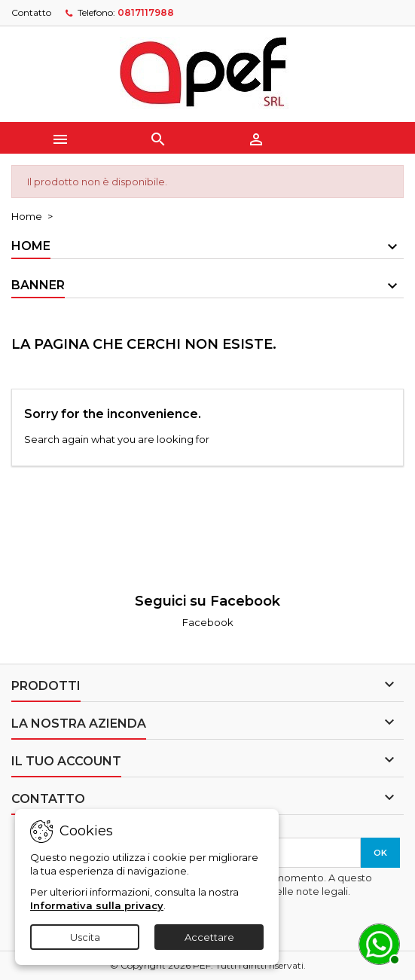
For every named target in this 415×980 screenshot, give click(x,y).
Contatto (31, 12)
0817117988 (146, 12)
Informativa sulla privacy (97, 905)
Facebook (208, 622)
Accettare (209, 937)
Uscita (85, 937)
